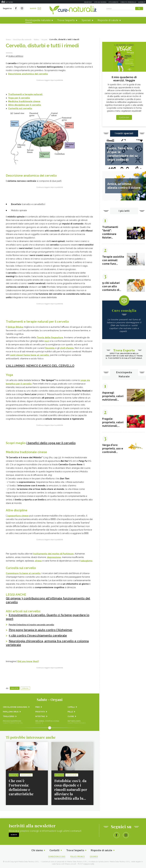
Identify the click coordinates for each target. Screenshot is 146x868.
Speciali (86, 20)
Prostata (40, 712)
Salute (15, 688)
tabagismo (86, 561)
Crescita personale (128, 2)
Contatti (54, 850)
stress (38, 561)
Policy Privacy (78, 857)
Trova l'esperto (66, 20)
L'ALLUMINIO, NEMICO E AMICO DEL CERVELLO (40, 366)
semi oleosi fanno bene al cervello (30, 355)
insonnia (50, 348)
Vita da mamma (100, 2)
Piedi (38, 707)
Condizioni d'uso (57, 857)
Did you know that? (28, 661)
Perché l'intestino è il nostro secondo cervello (31, 625)
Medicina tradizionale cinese (24, 101)
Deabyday (88, 2)
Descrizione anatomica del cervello (28, 74)
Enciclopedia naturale (38, 20)
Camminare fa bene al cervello (23, 573)
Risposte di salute (108, 20)
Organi (25, 688)
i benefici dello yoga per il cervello (51, 443)
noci (47, 341)
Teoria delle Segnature (50, 338)
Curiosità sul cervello (20, 108)
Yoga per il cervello (19, 98)
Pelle (70, 712)
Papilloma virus (11, 712)
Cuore (71, 716)
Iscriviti (35, 8)
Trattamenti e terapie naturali (26, 94)
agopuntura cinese (18, 516)
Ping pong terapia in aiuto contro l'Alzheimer (41, 630)
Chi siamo (37, 850)
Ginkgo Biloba (15, 327)
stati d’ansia (67, 348)
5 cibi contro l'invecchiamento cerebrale (38, 636)
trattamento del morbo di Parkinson (53, 554)
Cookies (94, 857)
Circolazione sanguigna (15, 707)
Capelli (71, 707)
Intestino (40, 716)
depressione (54, 557)
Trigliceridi (9, 716)
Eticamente (113, 2)
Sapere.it (142, 2)
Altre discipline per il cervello (25, 105)
